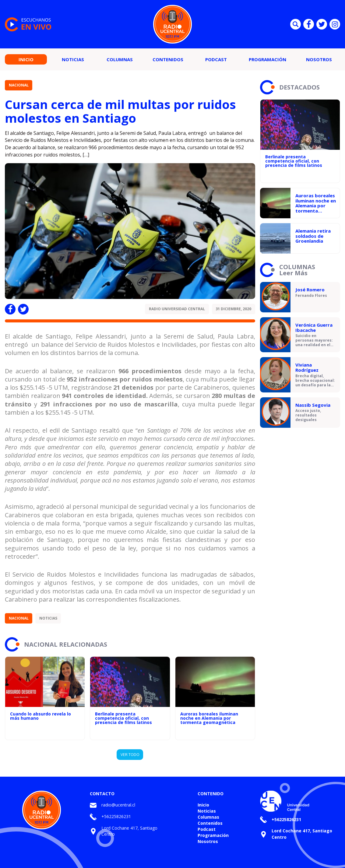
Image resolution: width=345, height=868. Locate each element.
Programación (268, 59)
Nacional (19, 85)
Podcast (216, 59)
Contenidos (168, 59)
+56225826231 (116, 816)
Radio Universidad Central (177, 309)
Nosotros (319, 59)
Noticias (73, 59)
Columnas (120, 59)
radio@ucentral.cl (118, 805)
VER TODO (130, 754)
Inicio (26, 59)
